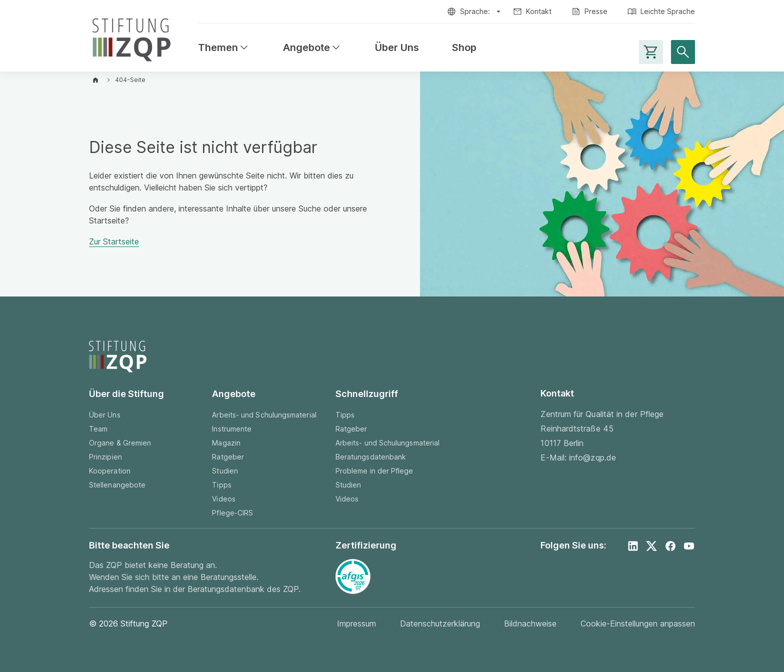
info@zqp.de (592, 457)
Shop (464, 48)
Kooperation (110, 471)
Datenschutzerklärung (440, 623)
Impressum (356, 623)
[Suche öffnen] (683, 52)
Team (98, 429)
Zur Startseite (114, 241)
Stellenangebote (117, 485)
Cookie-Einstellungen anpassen (638, 623)
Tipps (221, 485)
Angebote (312, 48)
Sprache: (475, 11)
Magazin (226, 443)
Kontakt (539, 11)
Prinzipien (105, 457)
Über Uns (397, 48)
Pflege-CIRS (232, 513)
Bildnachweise (530, 623)
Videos (223, 499)
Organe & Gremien (120, 443)
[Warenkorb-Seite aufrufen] (651, 52)
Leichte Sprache (668, 11)
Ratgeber (228, 457)
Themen (224, 48)
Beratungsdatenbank (371, 457)
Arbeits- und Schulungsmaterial (264, 415)
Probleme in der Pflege (374, 471)
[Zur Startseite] (131, 38)
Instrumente (232, 429)
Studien (225, 471)
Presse (596, 11)
